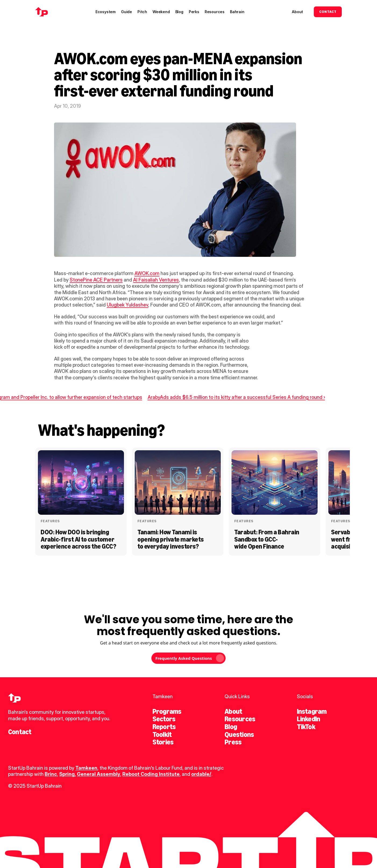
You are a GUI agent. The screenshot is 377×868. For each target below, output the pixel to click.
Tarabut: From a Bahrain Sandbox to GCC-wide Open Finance (267, 539)
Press (233, 742)
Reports (164, 727)
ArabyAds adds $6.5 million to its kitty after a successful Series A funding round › (236, 397)
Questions (239, 734)
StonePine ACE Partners (96, 280)
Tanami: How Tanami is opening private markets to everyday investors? (171, 539)
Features (50, 521)
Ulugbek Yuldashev (127, 305)
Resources (240, 719)
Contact (20, 732)
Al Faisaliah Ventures (156, 280)
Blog (231, 727)
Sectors (164, 719)
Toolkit (162, 734)
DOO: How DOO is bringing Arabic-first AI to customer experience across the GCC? (78, 539)
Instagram (312, 711)
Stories (163, 742)
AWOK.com (147, 273)
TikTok (306, 727)
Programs (167, 711)
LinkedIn (309, 719)
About (233, 711)
